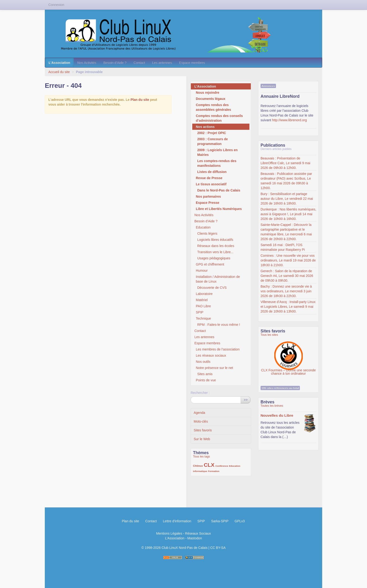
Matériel (202, 300)
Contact (139, 63)
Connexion (56, 5)
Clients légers (207, 233)
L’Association (59, 63)
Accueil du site (59, 72)
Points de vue (206, 380)
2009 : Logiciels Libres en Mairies (217, 152)
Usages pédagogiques (214, 258)
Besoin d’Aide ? (115, 63)
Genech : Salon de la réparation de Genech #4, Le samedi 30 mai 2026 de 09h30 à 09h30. (287, 276)
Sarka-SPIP (220, 521)
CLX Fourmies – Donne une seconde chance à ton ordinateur (288, 353)
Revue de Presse (209, 178)
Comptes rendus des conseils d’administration (219, 118)
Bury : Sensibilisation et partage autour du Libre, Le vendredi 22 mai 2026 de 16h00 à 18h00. (287, 199)
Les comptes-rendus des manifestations (217, 163)
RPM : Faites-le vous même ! (219, 325)
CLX (209, 465)
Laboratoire (204, 294)
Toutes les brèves (272, 406)
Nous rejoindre (208, 93)
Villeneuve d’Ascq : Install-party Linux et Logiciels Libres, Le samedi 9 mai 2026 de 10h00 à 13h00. (288, 307)
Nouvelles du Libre (277, 415)
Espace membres (192, 63)
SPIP (200, 312)
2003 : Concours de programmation (213, 141)
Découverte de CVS (212, 288)
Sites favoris (203, 430)
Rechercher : (200, 393)
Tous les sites (269, 335)
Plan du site (140, 100)
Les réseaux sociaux (211, 355)
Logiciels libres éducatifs (215, 240)
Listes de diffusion (212, 172)
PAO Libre (203, 306)
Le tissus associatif (211, 184)
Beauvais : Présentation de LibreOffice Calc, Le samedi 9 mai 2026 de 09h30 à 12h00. (285, 163)
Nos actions (205, 127)
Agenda (199, 413)
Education (203, 227)
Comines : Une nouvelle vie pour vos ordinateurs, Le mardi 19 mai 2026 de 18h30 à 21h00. (288, 260)
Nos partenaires (208, 196)
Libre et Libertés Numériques (219, 209)
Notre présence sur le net (214, 368)
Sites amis (205, 374)
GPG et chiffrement (210, 264)
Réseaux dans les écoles (216, 246)
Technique (203, 318)
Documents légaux (211, 99)
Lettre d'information (177, 521)
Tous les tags (202, 457)
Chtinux (198, 466)
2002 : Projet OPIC (212, 133)
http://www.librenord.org (289, 120)
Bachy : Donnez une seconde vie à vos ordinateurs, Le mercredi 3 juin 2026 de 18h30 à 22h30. (286, 291)
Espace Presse (208, 203)
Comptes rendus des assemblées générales (213, 107)
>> (246, 400)
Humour (202, 271)
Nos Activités (87, 63)
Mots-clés (201, 421)
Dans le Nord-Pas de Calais (219, 190)
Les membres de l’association (218, 349)
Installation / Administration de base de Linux (218, 279)
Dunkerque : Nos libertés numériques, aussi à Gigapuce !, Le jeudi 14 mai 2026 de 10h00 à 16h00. (288, 214)
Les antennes (162, 63)
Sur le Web (202, 439)
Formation (214, 471)
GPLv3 (240, 521)
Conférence (222, 466)
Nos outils (203, 362)
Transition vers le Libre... (215, 252)
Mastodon (195, 538)
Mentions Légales (169, 533)
